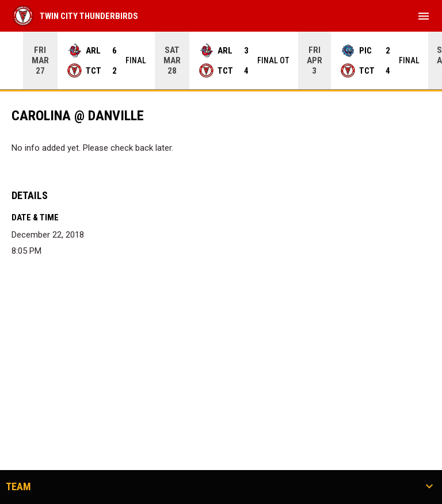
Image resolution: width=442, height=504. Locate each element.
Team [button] (18, 487)
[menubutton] (424, 16)
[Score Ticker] (221, 60)
